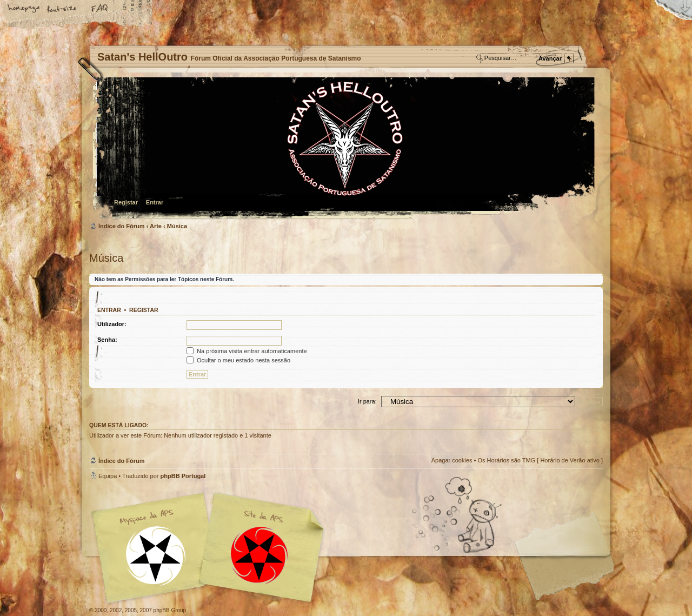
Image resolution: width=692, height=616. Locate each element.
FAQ (100, 9)
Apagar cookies (452, 460)
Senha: (107, 340)
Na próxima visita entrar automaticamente (247, 351)
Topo (589, 489)
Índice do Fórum (345, 149)
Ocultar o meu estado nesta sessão (238, 360)
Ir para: (367, 401)
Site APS (259, 555)
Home (24, 9)
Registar (126, 202)
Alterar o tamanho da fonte (62, 9)
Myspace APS (211, 548)
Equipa (108, 476)
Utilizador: (112, 324)
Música (177, 226)
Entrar (155, 202)
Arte (156, 226)
